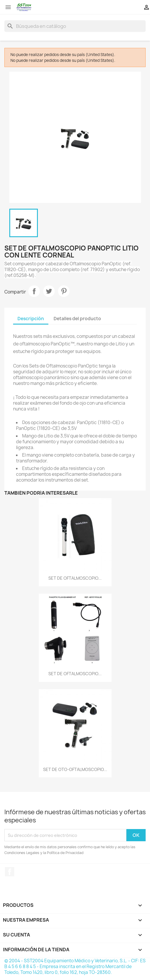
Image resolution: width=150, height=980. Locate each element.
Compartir (34, 291)
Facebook (10, 872)
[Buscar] (75, 26)
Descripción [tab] (31, 319)
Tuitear (49, 291)
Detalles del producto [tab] (77, 319)
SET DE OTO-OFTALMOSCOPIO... (75, 769)
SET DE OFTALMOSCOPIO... (75, 578)
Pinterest (64, 291)
